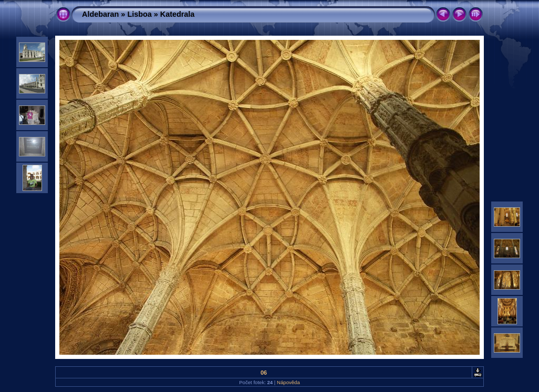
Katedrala (178, 14)
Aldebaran (100, 14)
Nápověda (288, 382)
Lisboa (139, 14)
